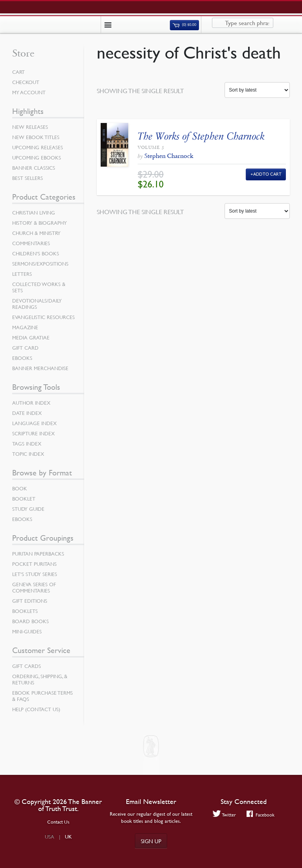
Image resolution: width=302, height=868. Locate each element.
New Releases (30, 127)
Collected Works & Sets (39, 287)
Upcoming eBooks (37, 158)
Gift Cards (27, 666)
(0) (184, 25)
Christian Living (34, 213)
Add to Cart (268, 174)
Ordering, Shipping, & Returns (40, 679)
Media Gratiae (31, 338)
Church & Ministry (36, 233)
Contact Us (58, 822)
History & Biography (40, 223)
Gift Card (25, 348)
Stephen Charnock (169, 156)
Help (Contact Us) (36, 709)
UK (68, 837)
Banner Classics (34, 168)
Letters (22, 274)
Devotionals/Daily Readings (37, 304)
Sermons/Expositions (40, 264)
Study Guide (28, 509)
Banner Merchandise (40, 368)
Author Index (31, 403)
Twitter (225, 815)
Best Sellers (28, 178)
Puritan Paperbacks (38, 554)
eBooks (22, 358)
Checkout (26, 82)
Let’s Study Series (35, 574)
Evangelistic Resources (43, 317)
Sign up (151, 841)
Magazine (25, 327)
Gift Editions (30, 601)
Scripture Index (33, 433)
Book (20, 488)
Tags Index (27, 444)
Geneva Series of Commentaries (34, 587)
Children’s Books (36, 253)
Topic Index (28, 454)
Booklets (25, 611)
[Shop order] (257, 90)
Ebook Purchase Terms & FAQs (42, 696)
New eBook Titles (36, 137)
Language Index (34, 423)
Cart (18, 72)
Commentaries (31, 243)
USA (50, 837)
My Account (29, 92)
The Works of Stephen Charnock (201, 136)
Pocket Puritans (34, 564)
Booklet (24, 499)
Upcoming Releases (38, 147)
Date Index (27, 413)
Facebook (261, 815)
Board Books (30, 621)
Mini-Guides (27, 631)
